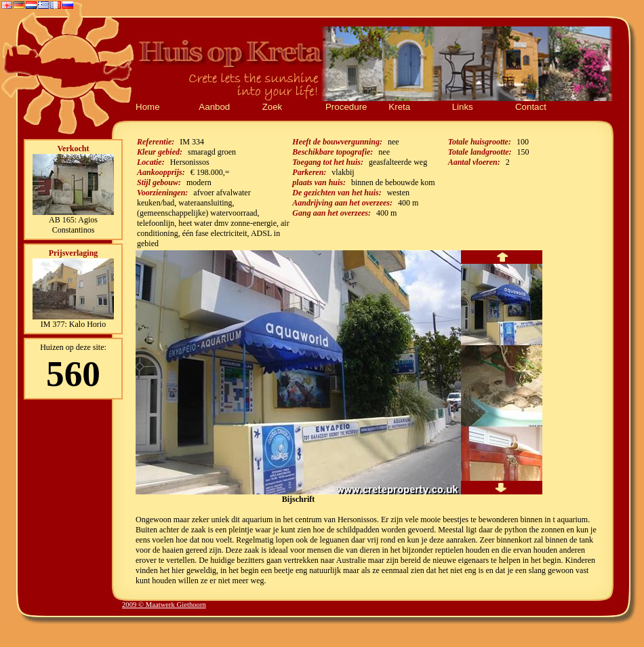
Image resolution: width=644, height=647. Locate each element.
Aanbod (214, 107)
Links (463, 107)
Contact (531, 107)
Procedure (346, 107)
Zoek (273, 107)
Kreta (399, 107)
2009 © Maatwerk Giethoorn (164, 605)
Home (148, 107)
